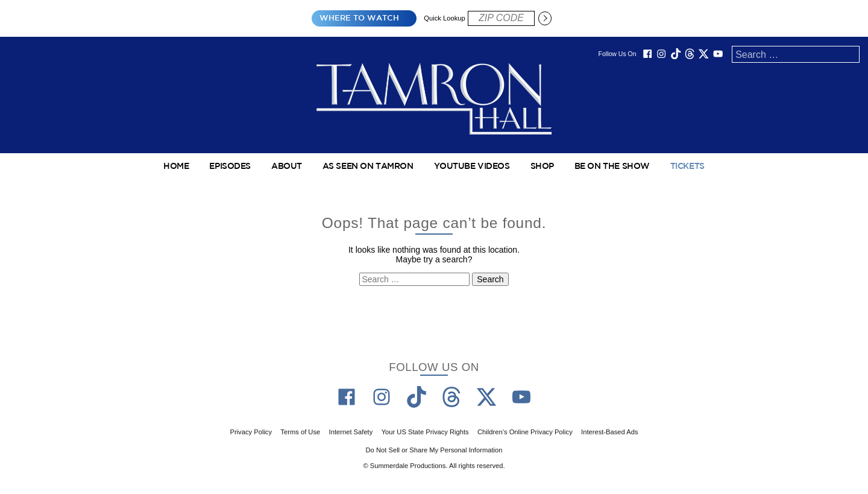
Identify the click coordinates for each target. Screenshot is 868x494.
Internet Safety (351, 432)
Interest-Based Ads (610, 432)
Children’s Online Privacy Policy (525, 432)
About (287, 166)
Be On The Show (612, 166)
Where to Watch (359, 18)
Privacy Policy (251, 432)
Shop (542, 166)
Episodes (230, 166)
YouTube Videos (472, 166)
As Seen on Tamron (368, 166)
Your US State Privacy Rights (425, 432)
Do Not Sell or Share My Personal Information (434, 450)
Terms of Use (300, 432)
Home (176, 166)
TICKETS (687, 166)
